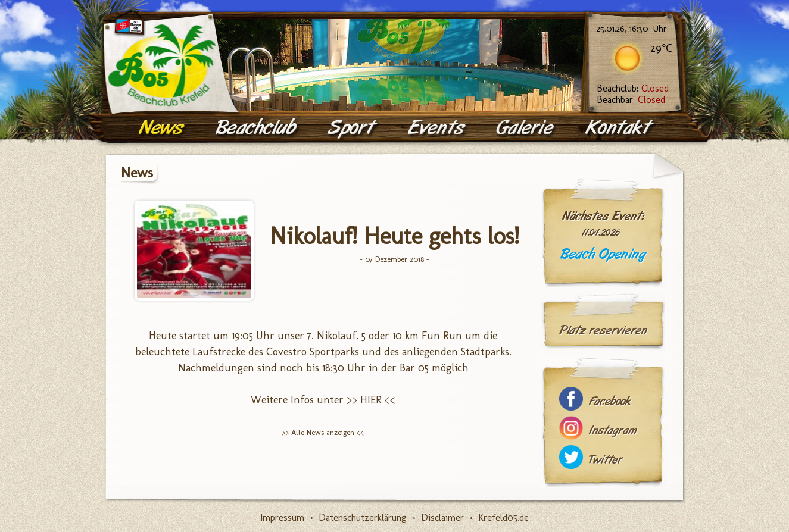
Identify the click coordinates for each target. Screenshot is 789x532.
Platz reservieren (603, 330)
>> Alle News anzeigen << (323, 432)
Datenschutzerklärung (363, 517)
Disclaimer (442, 517)
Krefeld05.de (503, 517)
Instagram (613, 431)
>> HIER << (371, 400)
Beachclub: (633, 88)
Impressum (282, 517)
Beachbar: (631, 100)
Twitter (606, 460)
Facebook (610, 401)
